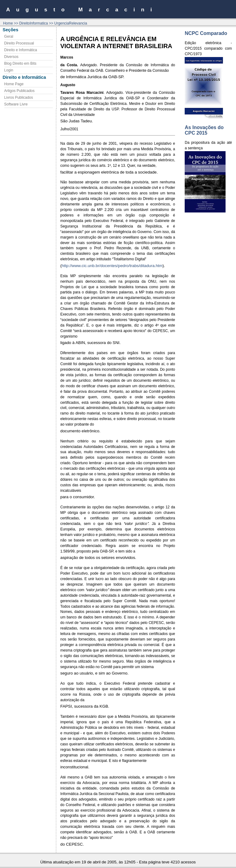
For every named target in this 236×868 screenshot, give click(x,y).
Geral (9, 36)
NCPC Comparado (206, 33)
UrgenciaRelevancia (71, 23)
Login (9, 70)
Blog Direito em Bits (20, 63)
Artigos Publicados (20, 91)
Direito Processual (19, 43)
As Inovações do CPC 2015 (204, 130)
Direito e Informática (21, 50)
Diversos (11, 57)
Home (8, 23)
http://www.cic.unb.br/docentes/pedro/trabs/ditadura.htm (112, 266)
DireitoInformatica (33, 23)
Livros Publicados (19, 98)
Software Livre (16, 104)
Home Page (14, 84)
